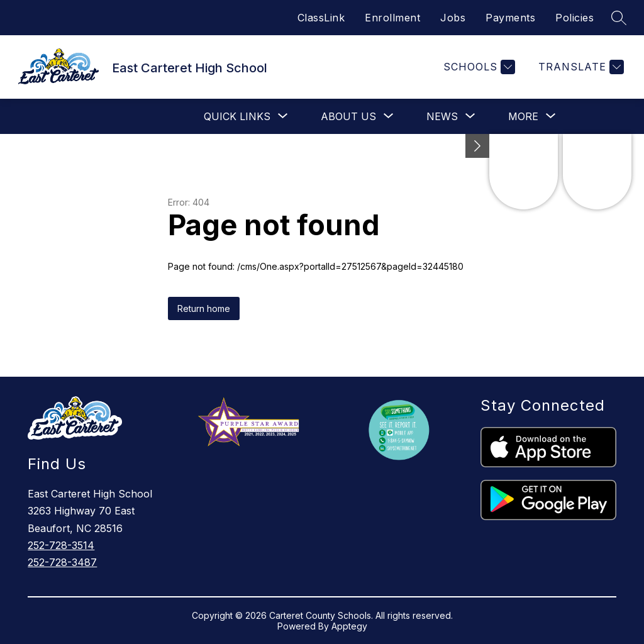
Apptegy (349, 626)
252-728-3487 (62, 562)
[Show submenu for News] (442, 116)
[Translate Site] (580, 67)
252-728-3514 (61, 545)
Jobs (453, 18)
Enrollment (392, 18)
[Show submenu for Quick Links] (237, 116)
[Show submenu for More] (523, 116)
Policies (575, 18)
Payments (510, 18)
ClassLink (321, 18)
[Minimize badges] (477, 146)
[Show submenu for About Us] (348, 116)
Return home (204, 308)
